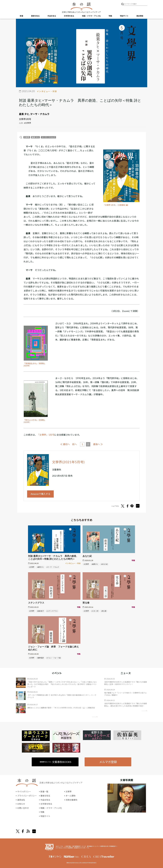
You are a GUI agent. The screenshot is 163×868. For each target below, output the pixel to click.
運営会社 (21, 800)
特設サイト (124, 16)
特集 (110, 16)
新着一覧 (44, 792)
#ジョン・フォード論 (54, 658)
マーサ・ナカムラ (40, 114)
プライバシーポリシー (27, 796)
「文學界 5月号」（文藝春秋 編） (116, 205)
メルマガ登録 (108, 762)
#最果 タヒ (40, 567)
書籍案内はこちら (55, 762)
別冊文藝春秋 (71, 800)
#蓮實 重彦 (40, 658)
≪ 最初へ (65, 444)
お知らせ (21, 804)
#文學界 (28, 123)
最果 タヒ (24, 114)
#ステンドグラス (52, 611)
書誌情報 (140, 16)
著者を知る (35, 16)
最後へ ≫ (98, 444)
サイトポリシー (24, 792)
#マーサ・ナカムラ (53, 567)
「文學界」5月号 (46, 435)
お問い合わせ (23, 808)
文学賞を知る (69, 16)
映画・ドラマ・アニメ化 (91, 16)
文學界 (27, 137)
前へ (75, 444)
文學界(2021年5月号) (68, 462)
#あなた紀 (104, 564)
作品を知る (52, 16)
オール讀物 (70, 796)
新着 (22, 16)
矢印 (95, 717)
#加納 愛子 (40, 611)
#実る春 (104, 611)
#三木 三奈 (95, 611)
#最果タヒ (95, 564)
